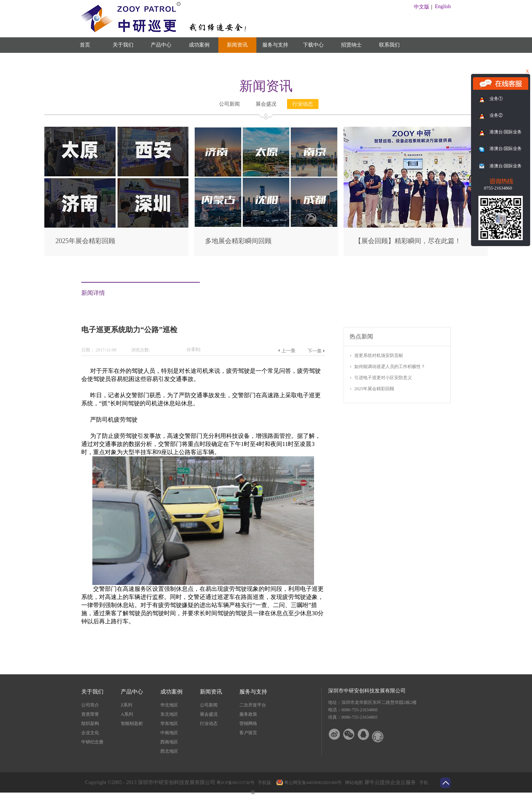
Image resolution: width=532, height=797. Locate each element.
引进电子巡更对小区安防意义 (383, 378)
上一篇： (287, 351)
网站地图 (353, 783)
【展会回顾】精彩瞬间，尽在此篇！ (408, 241)
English (443, 6)
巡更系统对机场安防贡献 (379, 355)
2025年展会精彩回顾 (85, 241)
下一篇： (316, 351)
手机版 (263, 783)
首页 (85, 45)
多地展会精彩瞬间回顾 (238, 241)
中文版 (422, 7)
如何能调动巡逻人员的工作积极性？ (390, 367)
